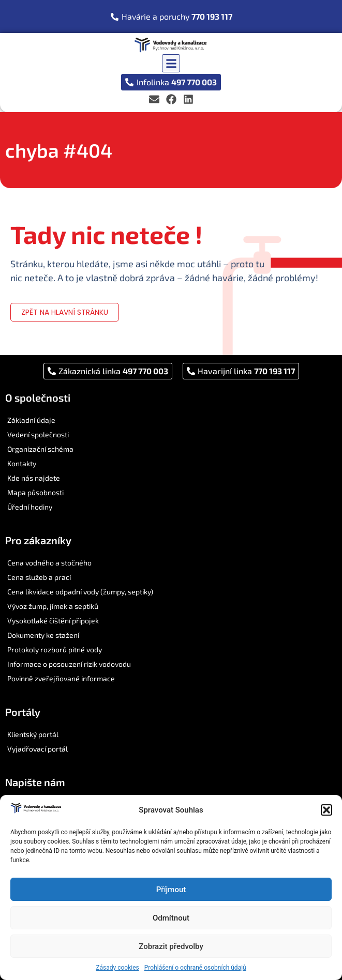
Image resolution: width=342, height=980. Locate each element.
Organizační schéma (40, 449)
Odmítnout (171, 918)
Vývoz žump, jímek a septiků (53, 606)
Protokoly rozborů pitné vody (55, 649)
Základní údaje (31, 420)
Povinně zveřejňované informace (61, 678)
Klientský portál (33, 734)
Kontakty (22, 463)
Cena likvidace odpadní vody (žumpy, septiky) (80, 592)
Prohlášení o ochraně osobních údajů (195, 968)
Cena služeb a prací (39, 577)
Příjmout (171, 890)
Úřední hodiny (30, 507)
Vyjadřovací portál (38, 749)
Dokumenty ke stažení (43, 635)
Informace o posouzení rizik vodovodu (69, 664)
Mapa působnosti (35, 492)
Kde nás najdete (34, 478)
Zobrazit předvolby (171, 946)
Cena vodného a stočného (49, 563)
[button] (326, 810)
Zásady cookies (117, 968)
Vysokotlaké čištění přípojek (53, 621)
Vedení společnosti (38, 434)
